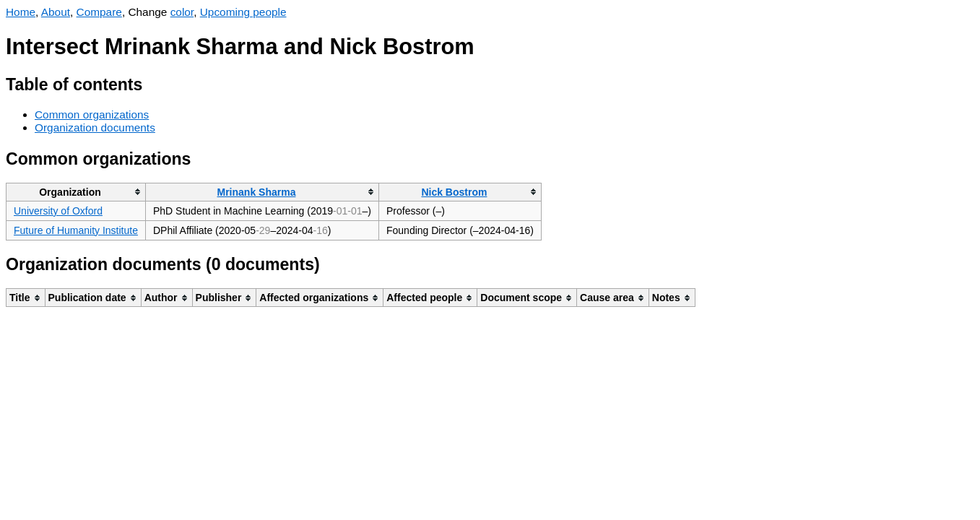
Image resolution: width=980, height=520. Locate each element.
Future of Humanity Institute (76, 230)
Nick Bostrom (454, 192)
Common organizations (92, 114)
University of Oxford (58, 211)
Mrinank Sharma (257, 192)
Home (21, 12)
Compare (99, 12)
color (182, 12)
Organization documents (95, 127)
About (56, 12)
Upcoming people (243, 12)
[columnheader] (76, 192)
